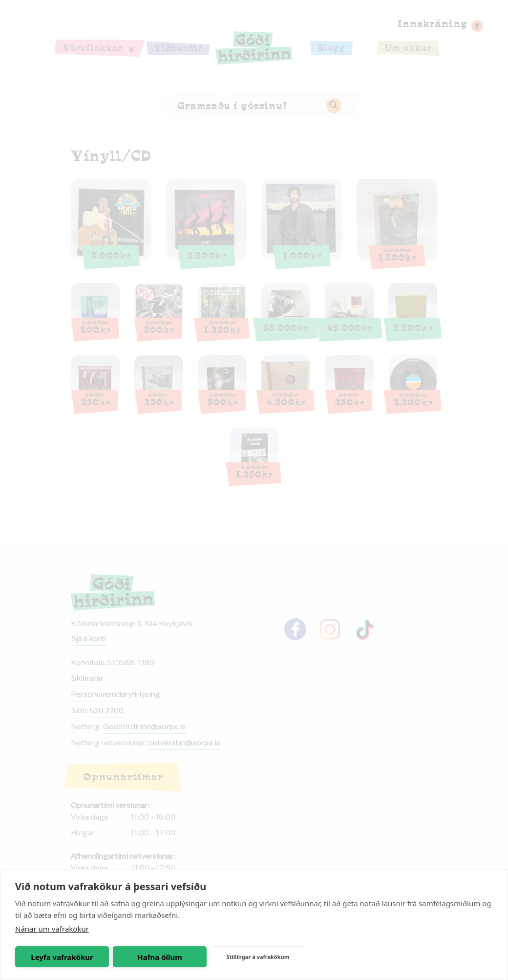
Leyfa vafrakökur (62, 957)
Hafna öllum (160, 957)
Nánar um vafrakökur (52, 929)
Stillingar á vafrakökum (258, 957)
